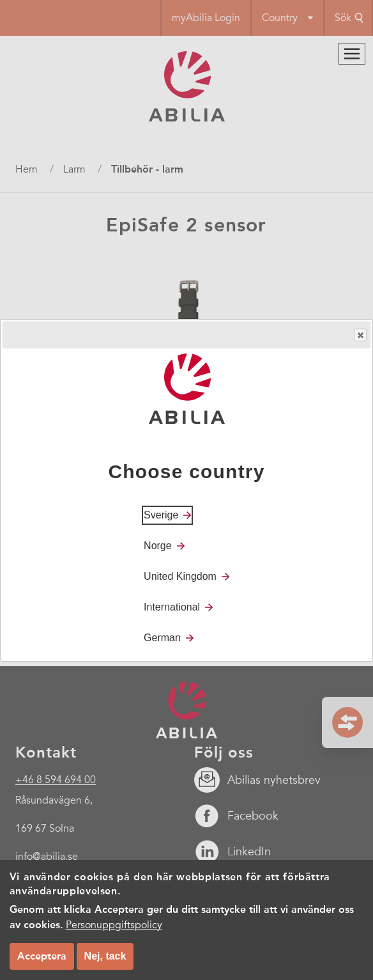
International (172, 607)
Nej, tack (105, 957)
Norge (158, 546)
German (162, 638)
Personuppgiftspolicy (114, 926)
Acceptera (42, 957)
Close (360, 335)
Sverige (161, 515)
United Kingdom (180, 576)
